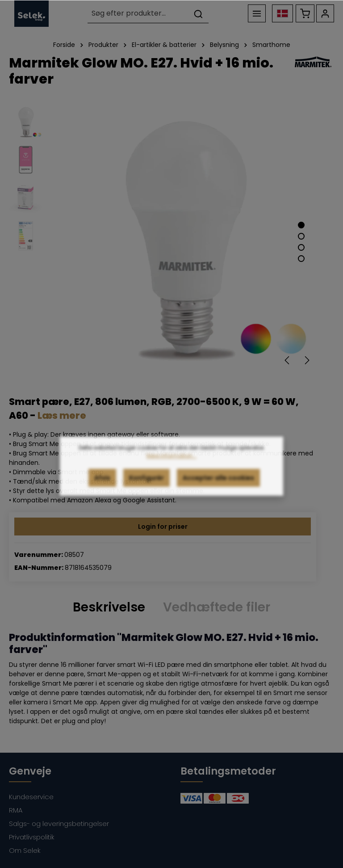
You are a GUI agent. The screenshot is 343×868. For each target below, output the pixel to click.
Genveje (30, 771)
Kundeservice (31, 797)
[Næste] (306, 360)
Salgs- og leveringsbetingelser (59, 824)
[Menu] (257, 13)
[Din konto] (325, 13)
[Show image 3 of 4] (301, 247)
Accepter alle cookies (218, 490)
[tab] (109, 607)
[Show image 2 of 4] (301, 236)
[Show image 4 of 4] (301, 259)
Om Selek (25, 850)
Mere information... (171, 468)
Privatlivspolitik (32, 837)
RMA (16, 810)
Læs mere (62, 415)
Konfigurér (146, 490)
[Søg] (198, 14)
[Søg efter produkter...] (138, 14)
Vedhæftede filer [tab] (217, 607)
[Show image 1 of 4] (301, 225)
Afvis (102, 490)
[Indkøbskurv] (305, 13)
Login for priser (163, 527)
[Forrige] (288, 360)
